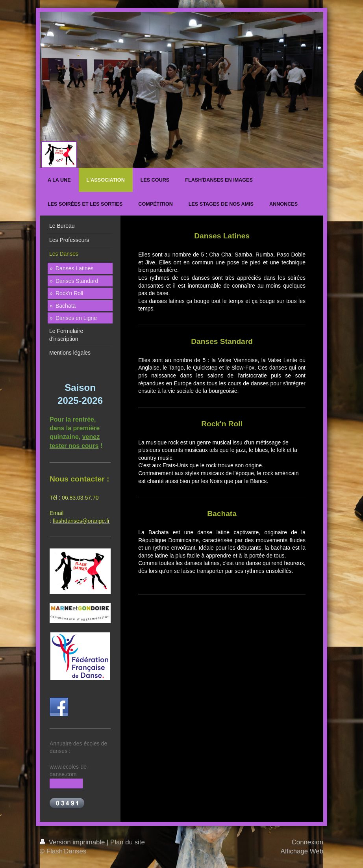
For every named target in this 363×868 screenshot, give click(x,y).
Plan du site (128, 842)
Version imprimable (73, 842)
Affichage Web (302, 851)
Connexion (307, 842)
